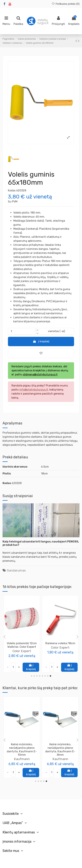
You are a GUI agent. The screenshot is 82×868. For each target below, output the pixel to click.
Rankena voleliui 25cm (60, 643)
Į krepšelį (41, 341)
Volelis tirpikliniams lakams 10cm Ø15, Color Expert (22, 647)
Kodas (12, 190)
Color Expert (22, 654)
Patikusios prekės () (66, 4)
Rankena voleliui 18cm (22, 744)
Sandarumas (16, 570)
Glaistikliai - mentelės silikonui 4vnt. (60, 746)
